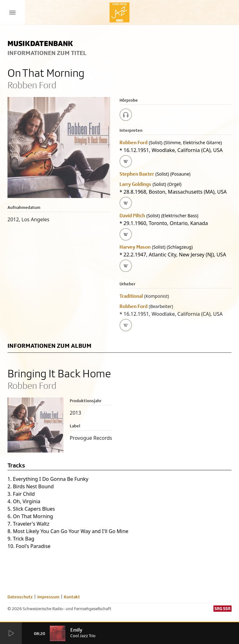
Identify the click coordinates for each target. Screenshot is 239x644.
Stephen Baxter (137, 174)
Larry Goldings (135, 184)
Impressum (48, 597)
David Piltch (132, 216)
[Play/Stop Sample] (126, 115)
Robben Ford (134, 143)
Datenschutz (20, 597)
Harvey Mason (135, 247)
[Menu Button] (12, 12)
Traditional (131, 296)
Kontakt (72, 597)
